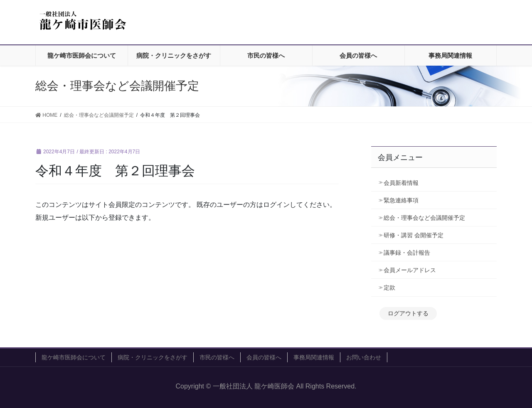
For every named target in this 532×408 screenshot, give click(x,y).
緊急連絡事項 (401, 200)
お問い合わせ (364, 357)
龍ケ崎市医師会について (74, 357)
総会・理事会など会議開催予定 (424, 218)
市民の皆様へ (217, 357)
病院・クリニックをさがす (153, 357)
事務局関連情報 (314, 357)
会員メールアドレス (410, 270)
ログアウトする (408, 313)
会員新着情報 (401, 183)
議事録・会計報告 (407, 253)
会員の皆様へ (264, 357)
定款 (389, 288)
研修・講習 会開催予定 (416, 235)
